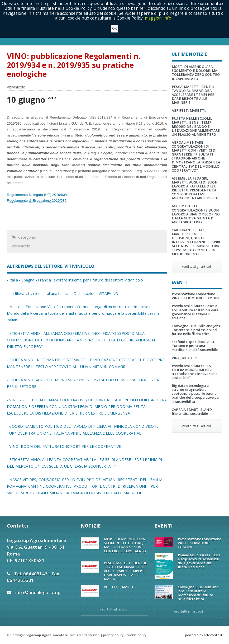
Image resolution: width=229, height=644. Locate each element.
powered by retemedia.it (204, 635)
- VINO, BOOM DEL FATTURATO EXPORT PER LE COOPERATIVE (64, 446)
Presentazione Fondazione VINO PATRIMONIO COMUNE (196, 296)
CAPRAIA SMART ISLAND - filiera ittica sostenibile (193, 412)
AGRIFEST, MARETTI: (189, 111)
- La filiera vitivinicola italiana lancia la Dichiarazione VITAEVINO (63, 293)
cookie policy (136, 635)
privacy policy (113, 635)
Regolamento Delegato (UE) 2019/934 (37, 195)
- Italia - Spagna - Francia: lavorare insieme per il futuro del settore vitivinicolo (75, 280)
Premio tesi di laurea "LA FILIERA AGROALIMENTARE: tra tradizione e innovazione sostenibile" (195, 372)
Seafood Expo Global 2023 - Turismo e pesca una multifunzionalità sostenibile (195, 346)
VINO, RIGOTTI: (185, 358)
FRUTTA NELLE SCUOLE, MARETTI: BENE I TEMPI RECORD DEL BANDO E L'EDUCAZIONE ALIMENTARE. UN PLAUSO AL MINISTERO (196, 126)
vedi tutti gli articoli (197, 267)
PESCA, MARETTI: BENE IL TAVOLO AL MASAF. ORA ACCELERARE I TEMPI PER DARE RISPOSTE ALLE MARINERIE (193, 95)
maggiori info (158, 18)
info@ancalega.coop (38, 592)
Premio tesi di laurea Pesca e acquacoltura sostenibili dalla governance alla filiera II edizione (195, 312)
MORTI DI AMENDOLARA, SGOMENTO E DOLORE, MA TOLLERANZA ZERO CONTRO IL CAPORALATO (196, 73)
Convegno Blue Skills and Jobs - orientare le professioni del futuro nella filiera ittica (196, 330)
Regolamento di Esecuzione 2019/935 (37, 201)
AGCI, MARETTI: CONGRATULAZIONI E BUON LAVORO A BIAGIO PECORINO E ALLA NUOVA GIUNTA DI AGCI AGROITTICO (196, 214)
